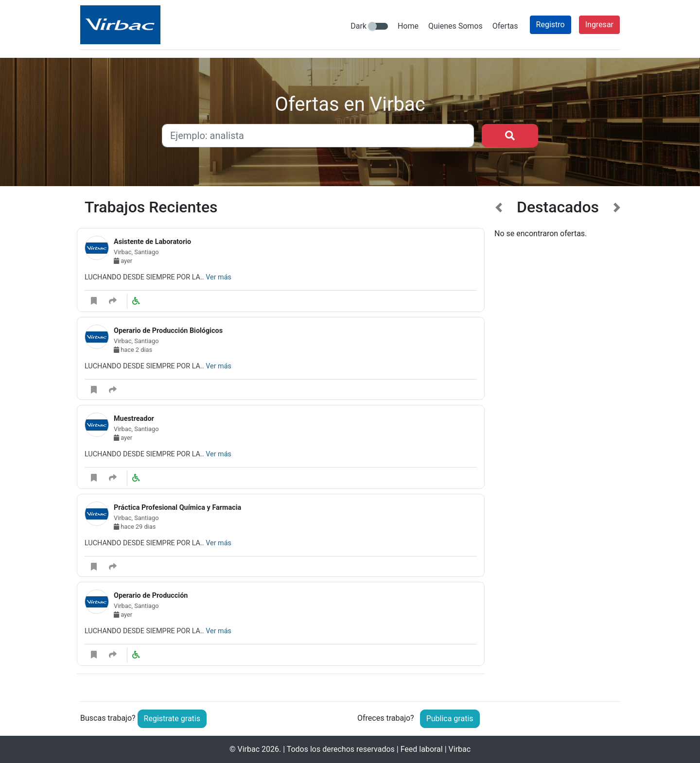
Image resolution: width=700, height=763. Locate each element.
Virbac (248, 749)
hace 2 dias (133, 350)
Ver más (219, 277)
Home (408, 26)
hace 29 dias (135, 527)
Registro (551, 25)
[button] (499, 442)
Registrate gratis (172, 719)
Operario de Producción (151, 596)
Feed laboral (422, 749)
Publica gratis (450, 719)
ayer (123, 261)
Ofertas (505, 26)
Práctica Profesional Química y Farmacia (177, 508)
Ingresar (599, 25)
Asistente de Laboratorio (152, 242)
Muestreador (134, 419)
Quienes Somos (455, 26)
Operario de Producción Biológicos (168, 331)
